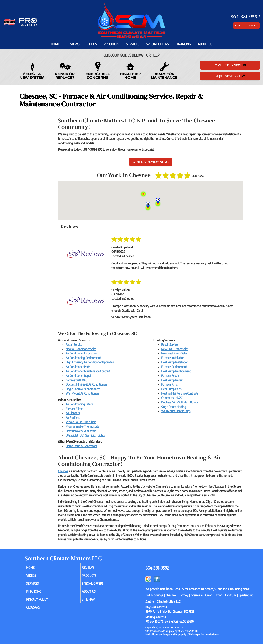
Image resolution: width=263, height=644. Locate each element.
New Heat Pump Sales (174, 353)
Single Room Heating (174, 407)
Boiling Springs (154, 595)
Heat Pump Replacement (176, 371)
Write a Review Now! (151, 162)
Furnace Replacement (174, 367)
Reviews (73, 44)
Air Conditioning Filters (79, 404)
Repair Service (74, 345)
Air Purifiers (73, 417)
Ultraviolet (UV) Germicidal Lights (85, 435)
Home (55, 44)
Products (111, 44)
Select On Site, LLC (174, 627)
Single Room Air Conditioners (83, 389)
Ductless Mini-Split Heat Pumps (180, 402)
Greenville (197, 595)
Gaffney (183, 595)
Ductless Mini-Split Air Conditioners (86, 384)
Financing (183, 44)
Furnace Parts (169, 384)
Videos (92, 44)
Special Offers (157, 44)
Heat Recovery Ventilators (81, 431)
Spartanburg (246, 595)
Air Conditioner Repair (79, 376)
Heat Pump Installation (175, 362)
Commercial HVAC (76, 380)
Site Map (94, 602)
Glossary (39, 611)
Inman (218, 595)
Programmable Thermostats (82, 426)
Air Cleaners (73, 413)
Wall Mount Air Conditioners (82, 393)
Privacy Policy (43, 602)
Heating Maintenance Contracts (180, 393)
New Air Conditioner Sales (81, 349)
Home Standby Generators (81, 446)
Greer (208, 595)
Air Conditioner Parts (78, 367)
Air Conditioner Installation (81, 353)
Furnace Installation (173, 358)
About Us (205, 44)
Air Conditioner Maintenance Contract (88, 371)
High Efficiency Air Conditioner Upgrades (90, 362)
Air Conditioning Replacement (83, 358)
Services (133, 44)
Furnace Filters (74, 409)
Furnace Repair (170, 376)
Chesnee (63, 471)
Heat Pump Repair (172, 380)
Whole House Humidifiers (81, 422)
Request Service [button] (230, 76)
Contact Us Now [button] (246, 25)
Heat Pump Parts (171, 389)
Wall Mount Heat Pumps (176, 411)
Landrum (230, 595)
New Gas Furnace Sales (175, 349)
